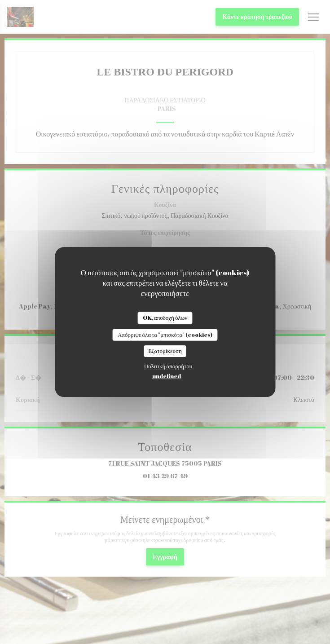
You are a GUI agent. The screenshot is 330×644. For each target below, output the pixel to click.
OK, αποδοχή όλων (165, 318)
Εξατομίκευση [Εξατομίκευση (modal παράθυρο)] (165, 351)
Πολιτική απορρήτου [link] (168, 366)
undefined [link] (167, 376)
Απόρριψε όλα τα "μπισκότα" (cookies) (165, 335)
